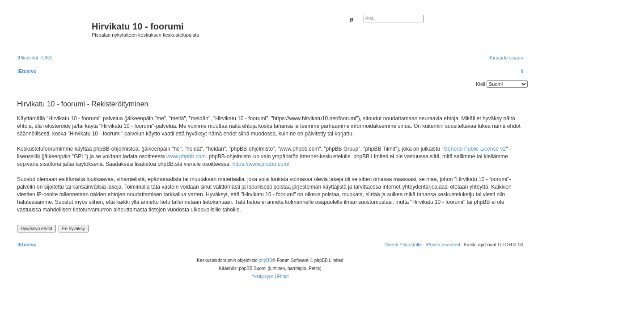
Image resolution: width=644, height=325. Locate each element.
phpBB (266, 260)
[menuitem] (46, 58)
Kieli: (481, 84)
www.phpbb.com (186, 156)
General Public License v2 (475, 149)
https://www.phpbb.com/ (261, 164)
